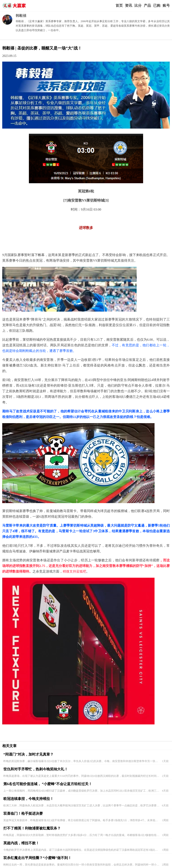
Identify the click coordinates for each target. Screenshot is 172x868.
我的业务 (157, 6)
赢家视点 (129, 6)
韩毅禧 (21, 16)
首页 (119, 5)
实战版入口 (147, 6)
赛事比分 (138, 6)
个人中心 (166, 6)
